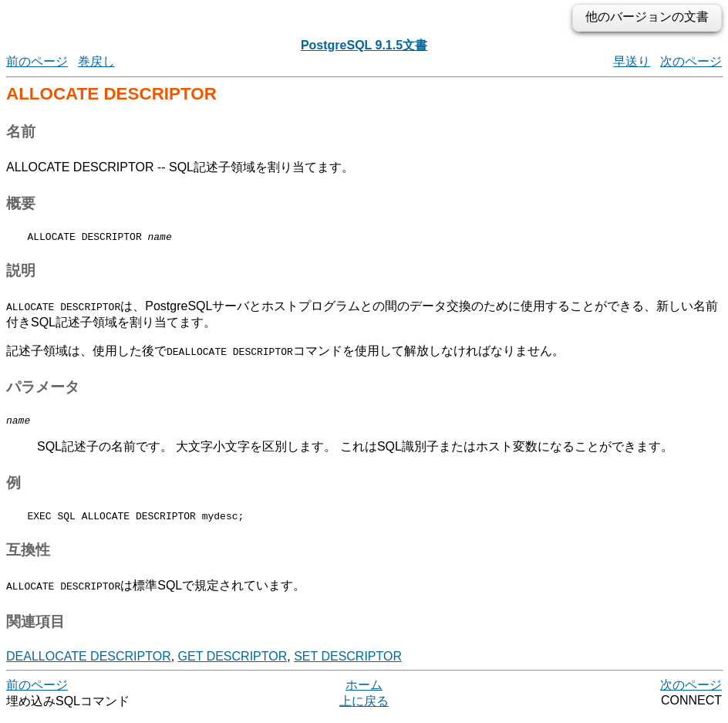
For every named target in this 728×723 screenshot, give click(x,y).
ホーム (364, 692)
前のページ (37, 61)
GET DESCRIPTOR (233, 663)
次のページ (691, 61)
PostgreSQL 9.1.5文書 (364, 45)
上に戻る (364, 708)
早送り (632, 61)
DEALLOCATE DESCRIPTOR (89, 663)
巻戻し (96, 61)
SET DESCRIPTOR (348, 663)
